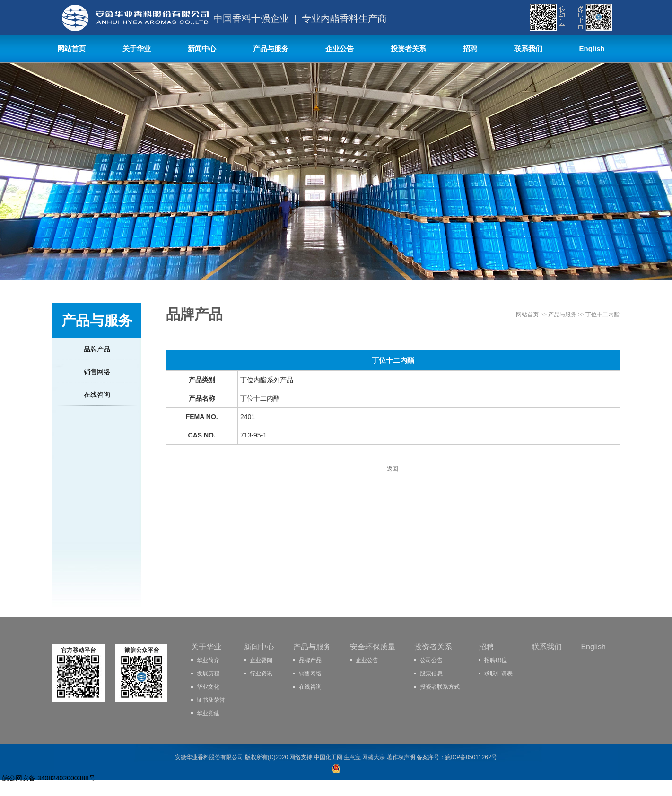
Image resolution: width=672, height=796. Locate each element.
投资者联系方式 (440, 687)
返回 (393, 469)
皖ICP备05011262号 (471, 757)
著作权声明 (401, 757)
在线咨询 (97, 394)
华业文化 (208, 687)
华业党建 (208, 713)
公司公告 (431, 660)
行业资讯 (261, 674)
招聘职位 (496, 660)
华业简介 (208, 660)
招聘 (470, 48)
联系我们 (528, 48)
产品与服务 (271, 48)
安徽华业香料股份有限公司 (209, 757)
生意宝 (352, 757)
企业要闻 (261, 660)
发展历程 (208, 674)
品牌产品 (97, 349)
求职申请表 (498, 674)
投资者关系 (408, 48)
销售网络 (97, 372)
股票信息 (431, 674)
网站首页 (71, 48)
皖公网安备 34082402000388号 (49, 778)
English (592, 48)
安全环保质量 (373, 647)
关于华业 (137, 48)
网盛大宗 (374, 757)
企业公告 (340, 48)
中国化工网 (328, 757)
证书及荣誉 (211, 700)
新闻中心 (202, 48)
